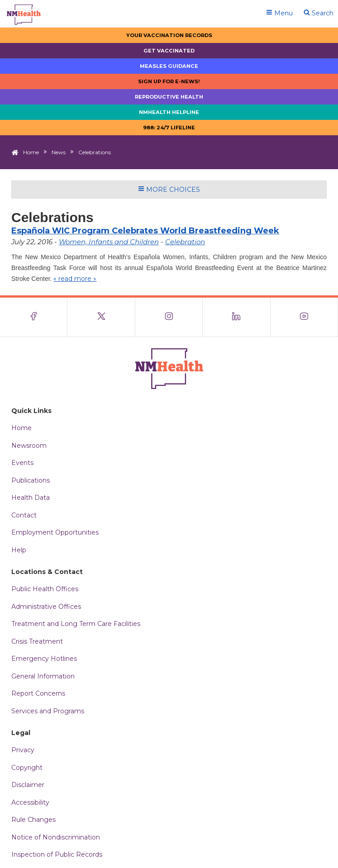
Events (22, 463)
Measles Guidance (169, 66)
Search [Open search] (319, 13)
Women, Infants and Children (109, 242)
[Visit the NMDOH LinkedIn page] (236, 317)
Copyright (27, 768)
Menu (279, 13)
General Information (43, 676)
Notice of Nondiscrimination (56, 837)
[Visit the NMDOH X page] (101, 317)
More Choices (169, 190)
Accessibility (30, 802)
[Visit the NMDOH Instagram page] (169, 317)
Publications (31, 480)
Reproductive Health (169, 97)
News (59, 152)
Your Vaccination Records (169, 35)
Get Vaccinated (169, 51)
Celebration (185, 242)
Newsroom (29, 446)
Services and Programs (48, 711)
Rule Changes (33, 820)
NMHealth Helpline (169, 112)
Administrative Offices (46, 607)
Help (19, 550)
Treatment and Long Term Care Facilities (76, 624)
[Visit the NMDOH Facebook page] (34, 317)
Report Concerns (38, 693)
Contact (24, 515)
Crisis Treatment (37, 641)
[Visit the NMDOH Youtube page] (304, 317)
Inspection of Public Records (57, 854)
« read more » (75, 279)
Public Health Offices (45, 589)
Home (31, 152)
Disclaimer (28, 785)
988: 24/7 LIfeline (169, 128)
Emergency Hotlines (44, 659)
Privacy (23, 750)
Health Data (31, 498)
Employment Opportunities (55, 532)
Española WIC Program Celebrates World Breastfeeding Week (145, 231)
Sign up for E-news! (169, 81)
